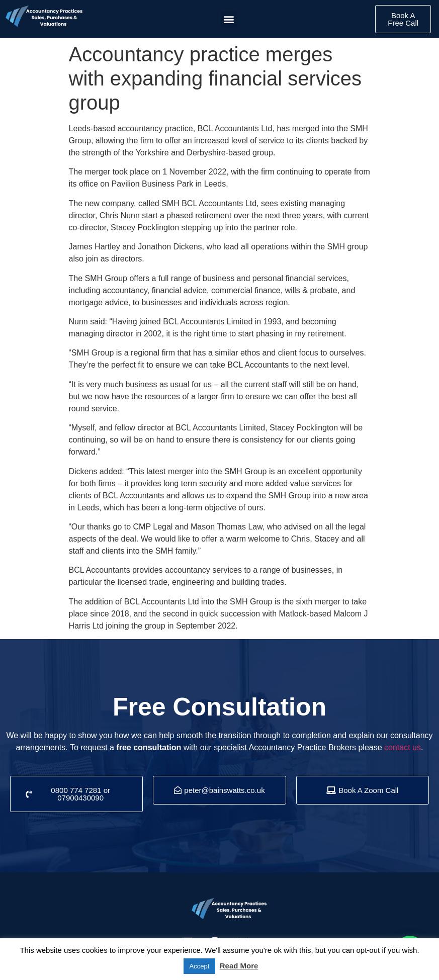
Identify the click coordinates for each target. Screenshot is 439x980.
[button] (229, 19)
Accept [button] (200, 966)
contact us (403, 747)
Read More (239, 966)
